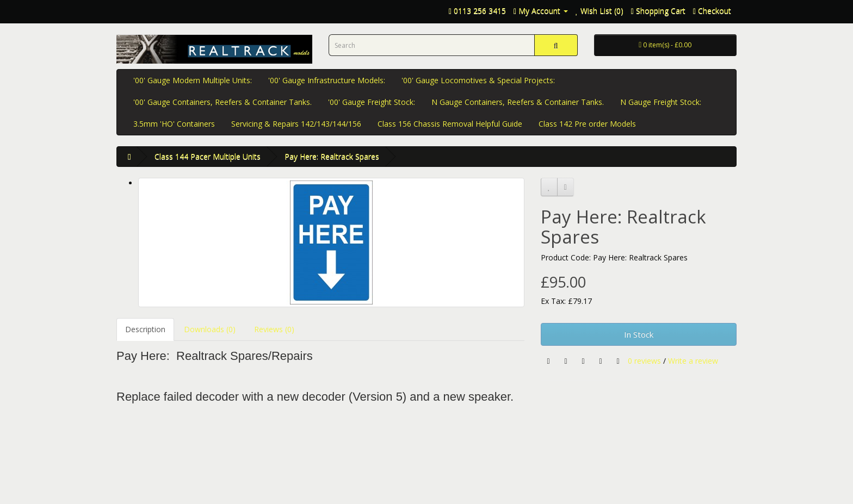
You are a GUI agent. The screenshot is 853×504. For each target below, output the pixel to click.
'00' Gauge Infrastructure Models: (327, 80)
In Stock (639, 334)
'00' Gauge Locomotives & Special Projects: (478, 80)
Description (145, 329)
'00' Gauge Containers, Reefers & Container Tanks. (222, 102)
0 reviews (644, 360)
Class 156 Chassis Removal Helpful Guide (450, 124)
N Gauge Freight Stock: (661, 102)
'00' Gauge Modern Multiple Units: (193, 80)
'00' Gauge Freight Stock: (372, 102)
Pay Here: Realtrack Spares (332, 156)
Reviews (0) (274, 329)
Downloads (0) (210, 329)
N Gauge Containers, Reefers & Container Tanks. (518, 102)
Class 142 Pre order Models (587, 124)
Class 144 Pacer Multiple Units (208, 156)
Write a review (693, 360)
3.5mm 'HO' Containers (174, 124)
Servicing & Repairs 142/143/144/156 (296, 124)
